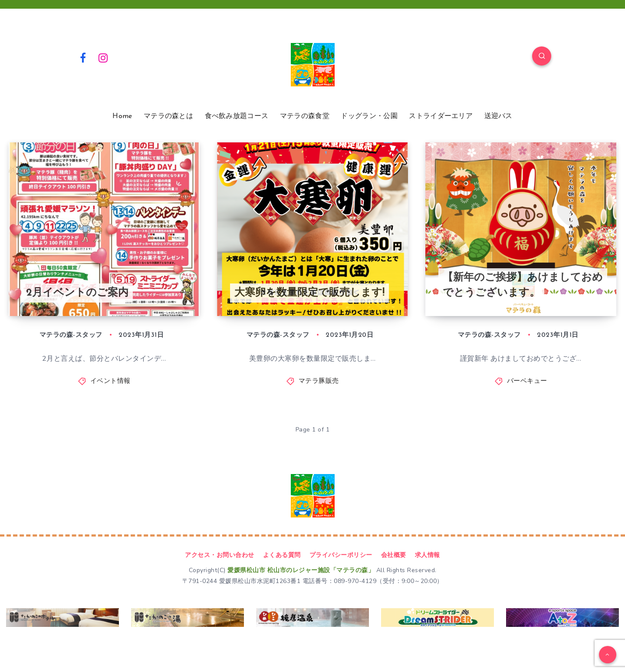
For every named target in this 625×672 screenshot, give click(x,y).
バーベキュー (527, 381)
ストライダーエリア (441, 116)
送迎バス (498, 116)
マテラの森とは (168, 116)
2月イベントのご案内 (77, 293)
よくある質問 (282, 555)
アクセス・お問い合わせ (220, 555)
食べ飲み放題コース (237, 116)
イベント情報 (110, 381)
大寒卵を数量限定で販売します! (309, 293)
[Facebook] (83, 57)
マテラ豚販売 (319, 381)
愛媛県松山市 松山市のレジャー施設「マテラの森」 (301, 570)
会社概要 (394, 555)
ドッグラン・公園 (369, 116)
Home (122, 116)
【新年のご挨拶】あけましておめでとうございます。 (523, 285)
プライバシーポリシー (341, 555)
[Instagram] (103, 57)
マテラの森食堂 (305, 116)
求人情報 (428, 555)
